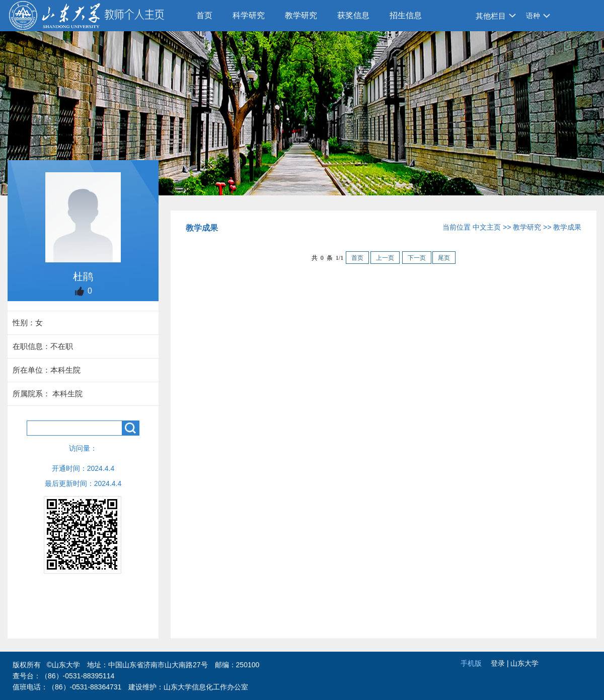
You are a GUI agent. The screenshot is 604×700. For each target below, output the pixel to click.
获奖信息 (353, 15)
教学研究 (301, 15)
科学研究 (249, 15)
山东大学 (524, 663)
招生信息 (406, 15)
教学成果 (567, 227)
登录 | (501, 663)
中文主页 (487, 227)
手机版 (471, 663)
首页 (204, 15)
